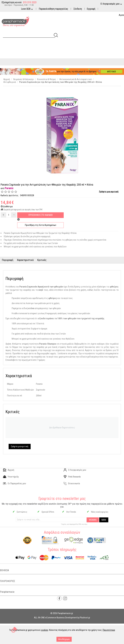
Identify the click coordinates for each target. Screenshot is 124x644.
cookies (45, 630)
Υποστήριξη (11, 477)
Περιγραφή (8, 260)
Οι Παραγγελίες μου (15, 483)
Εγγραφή (91, 9)
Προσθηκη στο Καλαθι (40, 215)
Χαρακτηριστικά (25, 260)
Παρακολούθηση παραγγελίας (53, 9)
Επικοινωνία (72, 483)
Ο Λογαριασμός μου (75, 470)
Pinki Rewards (72, 477)
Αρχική (9, 470)
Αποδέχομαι (64, 639)
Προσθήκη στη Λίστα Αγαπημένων (41, 225)
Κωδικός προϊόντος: (10, 195)
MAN (104, 520)
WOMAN (93, 520)
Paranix (9, 188)
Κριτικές (42, 260)
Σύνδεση (78, 9)
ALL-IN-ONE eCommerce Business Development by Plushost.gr (62, 618)
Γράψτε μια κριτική (109, 192)
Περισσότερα (109, 630)
